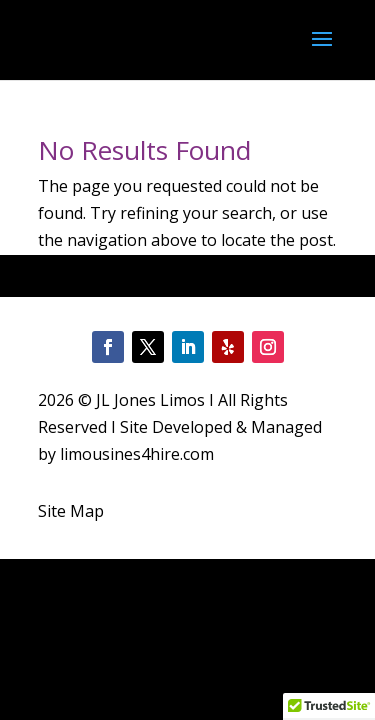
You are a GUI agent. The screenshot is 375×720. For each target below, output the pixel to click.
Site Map (71, 511)
